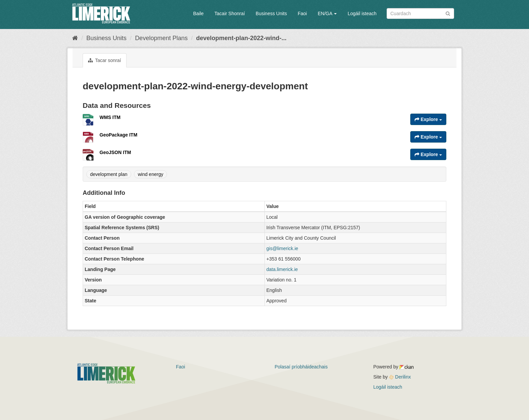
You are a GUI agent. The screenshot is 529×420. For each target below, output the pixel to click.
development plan (109, 174)
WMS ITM (110, 117)
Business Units (271, 13)
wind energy (150, 174)
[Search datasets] (420, 13)
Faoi (302, 13)
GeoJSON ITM (115, 152)
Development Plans (161, 38)
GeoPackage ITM (118, 135)
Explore (428, 119)
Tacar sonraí (105, 60)
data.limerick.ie (282, 269)
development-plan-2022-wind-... (241, 38)
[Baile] (75, 38)
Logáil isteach (362, 13)
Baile (198, 13)
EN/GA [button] (327, 13)
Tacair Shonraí (230, 13)
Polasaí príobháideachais (301, 367)
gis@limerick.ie (282, 248)
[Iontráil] (448, 13)
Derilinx (400, 377)
